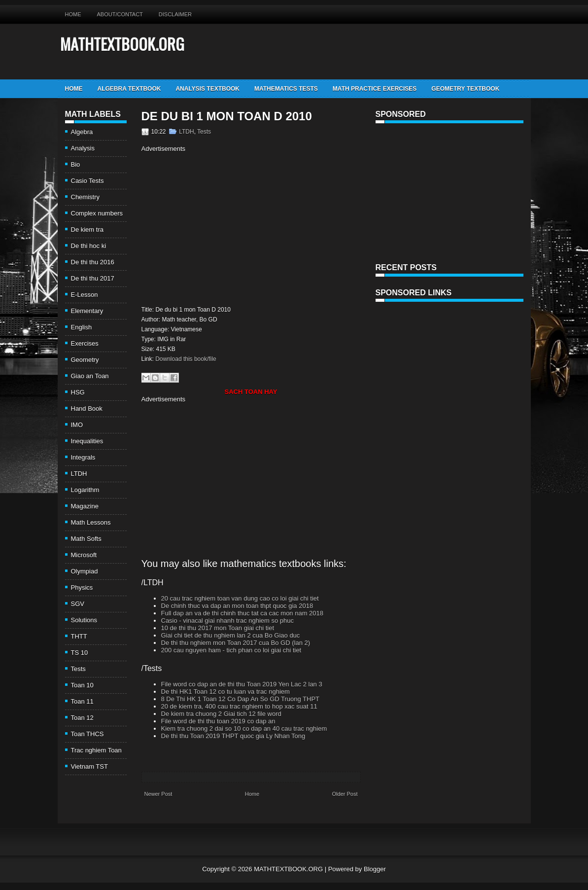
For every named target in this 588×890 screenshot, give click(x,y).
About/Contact (120, 14)
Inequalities (87, 441)
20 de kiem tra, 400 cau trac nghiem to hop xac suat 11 (239, 706)
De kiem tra (87, 230)
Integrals (83, 457)
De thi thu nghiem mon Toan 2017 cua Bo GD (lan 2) (236, 643)
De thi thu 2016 (93, 262)
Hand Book (87, 409)
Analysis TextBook (208, 89)
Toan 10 (82, 685)
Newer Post (158, 794)
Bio (76, 164)
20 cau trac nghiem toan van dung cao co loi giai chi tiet (240, 598)
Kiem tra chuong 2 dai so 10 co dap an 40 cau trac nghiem (244, 729)
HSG (78, 392)
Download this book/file (186, 359)
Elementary (87, 311)
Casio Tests (87, 181)
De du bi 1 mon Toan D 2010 (227, 116)
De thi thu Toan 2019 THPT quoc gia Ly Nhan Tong (233, 736)
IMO (77, 425)
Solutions (84, 620)
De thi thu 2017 (93, 278)
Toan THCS (87, 734)
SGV (78, 604)
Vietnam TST (89, 766)
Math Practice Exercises (375, 89)
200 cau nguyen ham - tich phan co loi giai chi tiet (231, 650)
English (82, 327)
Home (73, 14)
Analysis (83, 148)
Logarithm (85, 490)
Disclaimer (175, 14)
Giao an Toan (90, 376)
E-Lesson (85, 295)
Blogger (375, 869)
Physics (82, 587)
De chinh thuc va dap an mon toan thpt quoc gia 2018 (237, 606)
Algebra (82, 132)
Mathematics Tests (286, 89)
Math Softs (86, 539)
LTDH (79, 474)
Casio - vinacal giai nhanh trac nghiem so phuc (228, 621)
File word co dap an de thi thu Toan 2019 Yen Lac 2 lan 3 (242, 684)
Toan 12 (82, 718)
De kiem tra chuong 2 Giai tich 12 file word (221, 714)
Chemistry (86, 197)
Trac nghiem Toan (96, 750)
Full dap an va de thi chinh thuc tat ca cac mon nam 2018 (242, 613)
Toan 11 (82, 701)
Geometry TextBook (465, 89)
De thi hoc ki (89, 246)
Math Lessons (91, 522)
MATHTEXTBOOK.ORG (122, 44)
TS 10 (80, 653)
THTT (79, 636)
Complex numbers (97, 213)
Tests (78, 669)
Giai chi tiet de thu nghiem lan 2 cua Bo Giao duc (231, 635)
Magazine (85, 506)
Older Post (345, 794)
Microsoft (84, 555)
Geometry (85, 360)
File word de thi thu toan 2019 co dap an (218, 721)
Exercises (85, 343)
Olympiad (85, 571)
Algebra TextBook (129, 89)
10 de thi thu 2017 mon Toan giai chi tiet (218, 628)
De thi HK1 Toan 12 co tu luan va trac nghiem (225, 692)
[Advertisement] (224, 228)
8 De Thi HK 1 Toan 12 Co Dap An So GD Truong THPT (241, 699)
